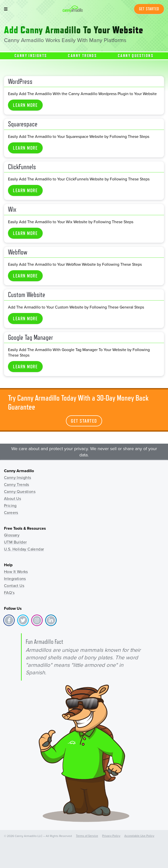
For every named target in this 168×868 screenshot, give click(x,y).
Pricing (10, 506)
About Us (12, 499)
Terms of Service (87, 836)
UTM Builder (15, 542)
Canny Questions (136, 56)
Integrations (15, 579)
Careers (11, 513)
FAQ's (9, 593)
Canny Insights (31, 56)
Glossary (12, 535)
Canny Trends (82, 56)
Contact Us (14, 586)
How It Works (16, 572)
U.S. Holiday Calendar (24, 549)
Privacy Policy (111, 836)
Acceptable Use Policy (139, 836)
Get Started (149, 9)
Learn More (25, 105)
